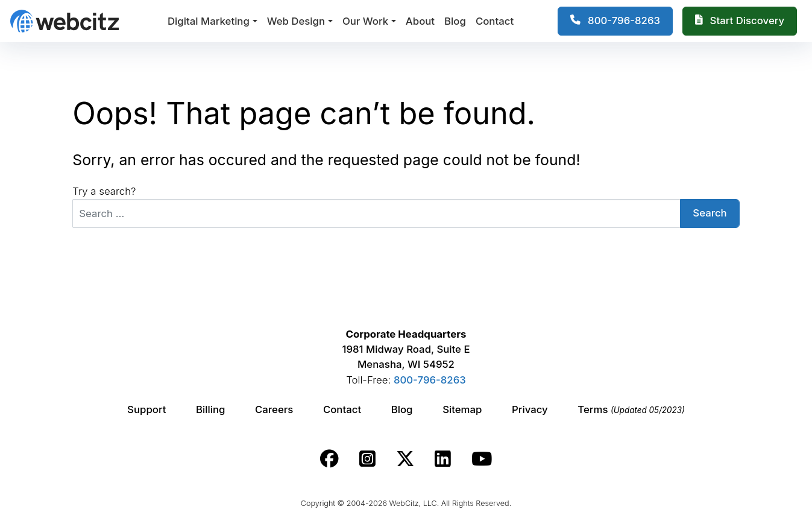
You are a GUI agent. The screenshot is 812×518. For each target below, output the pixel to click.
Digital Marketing (209, 21)
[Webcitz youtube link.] (482, 458)
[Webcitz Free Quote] (740, 21)
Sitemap (462, 409)
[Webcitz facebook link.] (329, 458)
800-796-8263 (430, 379)
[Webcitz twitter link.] (405, 458)
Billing (210, 409)
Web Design (296, 21)
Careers (274, 409)
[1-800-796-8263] (615, 21)
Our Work (365, 21)
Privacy (530, 409)
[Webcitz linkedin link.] (443, 458)
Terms (631, 409)
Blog (455, 21)
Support (146, 409)
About (420, 21)
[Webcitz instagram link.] (367, 458)
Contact (495, 21)
